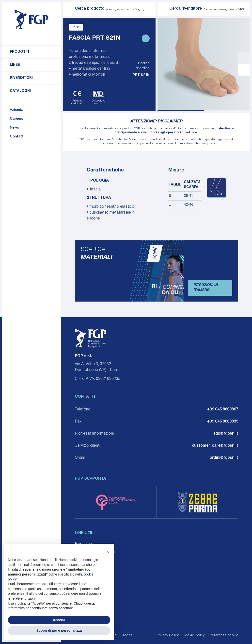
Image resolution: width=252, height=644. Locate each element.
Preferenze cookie (223, 636)
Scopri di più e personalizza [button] (59, 630)
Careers (16, 119)
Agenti (80, 560)
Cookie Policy (194, 636)
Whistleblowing (88, 568)
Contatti (17, 137)
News (14, 128)
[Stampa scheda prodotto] (146, 38)
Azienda (17, 110)
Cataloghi (20, 91)
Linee (15, 65)
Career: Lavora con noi (95, 552)
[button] (108, 552)
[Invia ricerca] (69, 9)
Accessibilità (86, 576)
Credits (127, 636)
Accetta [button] (59, 620)
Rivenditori (21, 78)
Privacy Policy (168, 636)
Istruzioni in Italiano (206, 288)
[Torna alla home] (31, 20)
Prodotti (19, 52)
